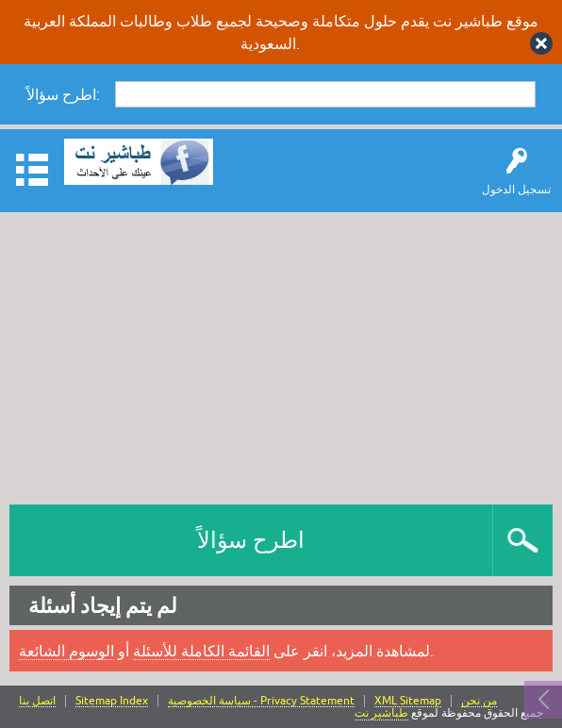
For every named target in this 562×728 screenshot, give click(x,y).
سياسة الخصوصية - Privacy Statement (261, 701)
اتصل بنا (37, 701)
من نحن (479, 701)
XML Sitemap (408, 701)
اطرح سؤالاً (251, 540)
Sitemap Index (112, 701)
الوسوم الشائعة (66, 651)
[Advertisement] (281, 354)
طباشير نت (381, 713)
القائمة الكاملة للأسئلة (201, 651)
